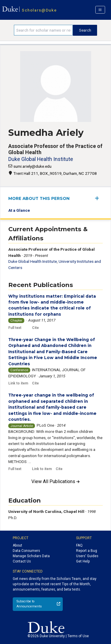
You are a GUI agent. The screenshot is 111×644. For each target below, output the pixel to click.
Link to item (18, 383)
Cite (35, 328)
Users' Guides (87, 556)
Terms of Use (78, 636)
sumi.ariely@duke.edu (32, 166)
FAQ (79, 545)
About (17, 545)
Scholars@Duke (39, 10)
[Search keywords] (43, 30)
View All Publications (55, 481)
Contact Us (22, 561)
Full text (15, 328)
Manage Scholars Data (31, 556)
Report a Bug (87, 551)
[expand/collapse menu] (99, 198)
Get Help (83, 561)
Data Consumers (26, 551)
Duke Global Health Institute (41, 159)
